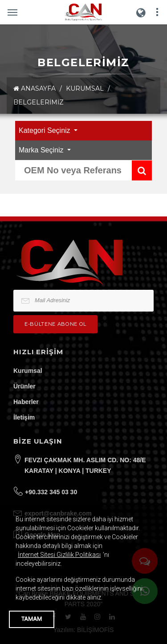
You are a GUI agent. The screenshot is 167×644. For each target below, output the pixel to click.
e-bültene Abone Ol (55, 324)
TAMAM (32, 619)
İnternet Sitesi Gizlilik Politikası (59, 555)
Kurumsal (28, 371)
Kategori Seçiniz (45, 130)
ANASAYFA (35, 89)
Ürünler (24, 386)
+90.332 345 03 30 (51, 492)
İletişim (24, 417)
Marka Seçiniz (42, 150)
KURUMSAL (85, 88)
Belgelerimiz (39, 102)
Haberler (26, 402)
